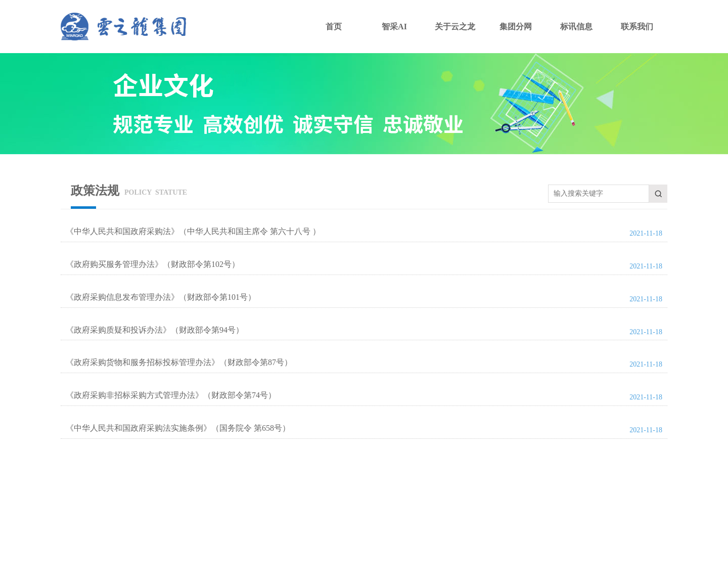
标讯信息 (576, 27)
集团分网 (516, 27)
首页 (334, 27)
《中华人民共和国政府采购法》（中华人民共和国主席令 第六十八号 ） (193, 231)
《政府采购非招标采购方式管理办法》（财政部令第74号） (171, 395)
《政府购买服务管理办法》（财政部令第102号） (153, 264)
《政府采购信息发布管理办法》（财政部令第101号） (161, 297)
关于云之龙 (455, 27)
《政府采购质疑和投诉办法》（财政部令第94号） (155, 330)
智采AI (394, 27)
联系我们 (637, 27)
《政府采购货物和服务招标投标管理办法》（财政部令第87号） (179, 362)
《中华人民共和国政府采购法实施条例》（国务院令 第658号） (178, 428)
